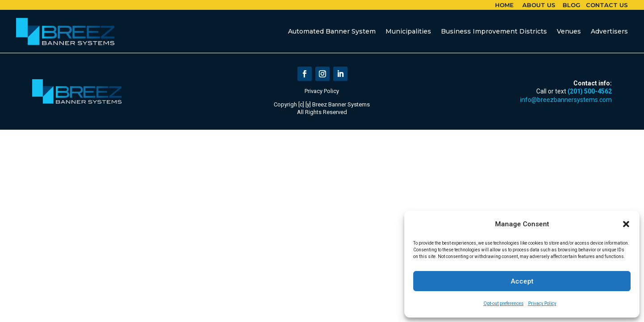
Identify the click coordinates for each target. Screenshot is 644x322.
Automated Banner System (332, 31)
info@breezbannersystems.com (566, 100)
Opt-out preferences (504, 303)
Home (504, 5)
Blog (572, 5)
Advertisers (609, 31)
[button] (626, 224)
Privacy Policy (542, 303)
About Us (539, 5)
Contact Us (607, 5)
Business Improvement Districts (494, 31)
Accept (522, 281)
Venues (569, 31)
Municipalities (408, 31)
